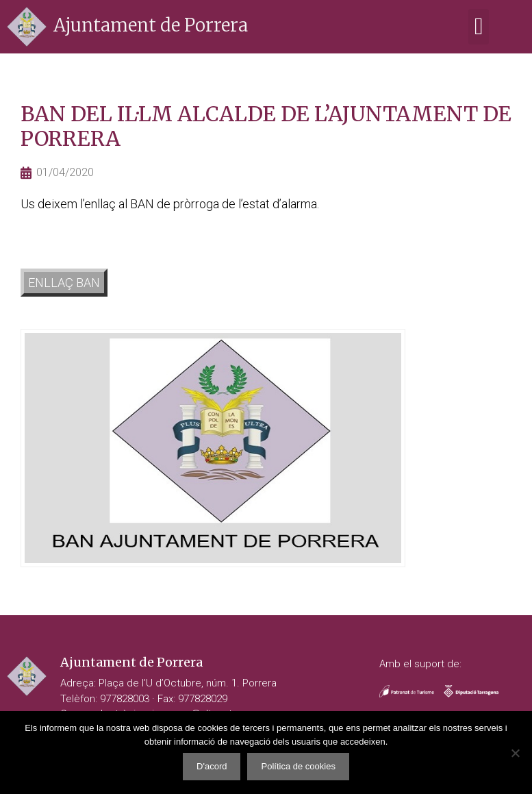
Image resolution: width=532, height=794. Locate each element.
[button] (479, 27)
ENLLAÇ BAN (64, 283)
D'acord (212, 766)
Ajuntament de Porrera (151, 25)
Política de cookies (298, 766)
